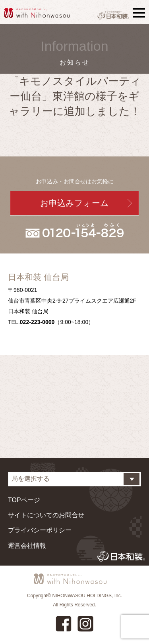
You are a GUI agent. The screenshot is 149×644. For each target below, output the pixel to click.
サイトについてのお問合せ (46, 515)
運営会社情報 (27, 546)
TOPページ (24, 500)
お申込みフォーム (74, 203)
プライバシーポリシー (40, 530)
